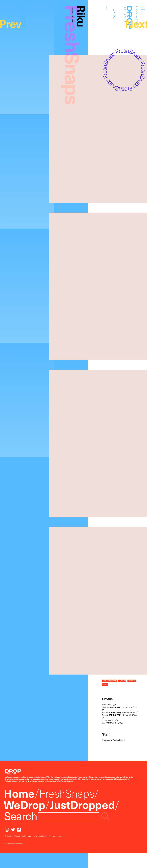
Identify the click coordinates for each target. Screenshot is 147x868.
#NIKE (105, 685)
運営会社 (8, 836)
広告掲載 (17, 836)
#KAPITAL (132, 681)
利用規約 (43, 836)
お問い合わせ (27, 836)
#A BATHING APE (109, 681)
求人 (36, 836)
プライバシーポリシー (57, 836)
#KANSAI (122, 681)
